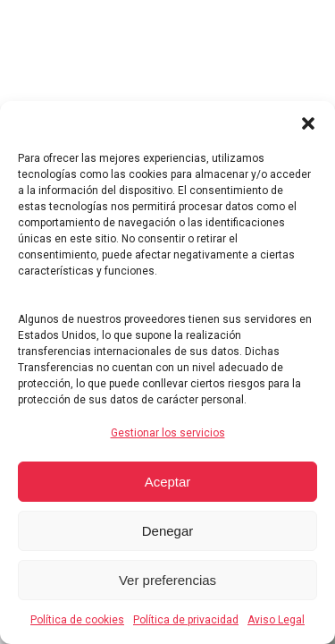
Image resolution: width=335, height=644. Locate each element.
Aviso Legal (276, 620)
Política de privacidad (186, 620)
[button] (308, 123)
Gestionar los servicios (168, 433)
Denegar (168, 531)
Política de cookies (77, 620)
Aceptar (168, 482)
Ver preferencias (167, 580)
